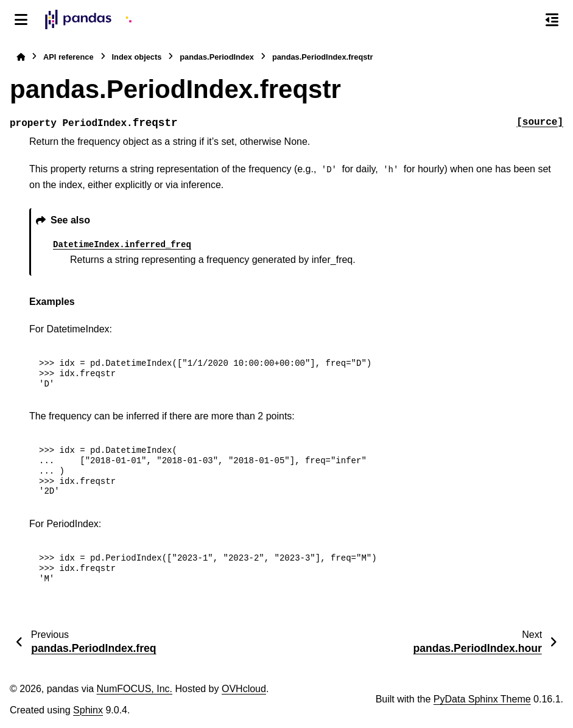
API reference (69, 57)
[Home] (21, 57)
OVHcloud (244, 689)
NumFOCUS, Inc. (135, 689)
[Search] (526, 20)
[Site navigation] (21, 19)
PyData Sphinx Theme (482, 699)
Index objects (137, 57)
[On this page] (552, 19)
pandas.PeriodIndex (217, 57)
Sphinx (88, 710)
